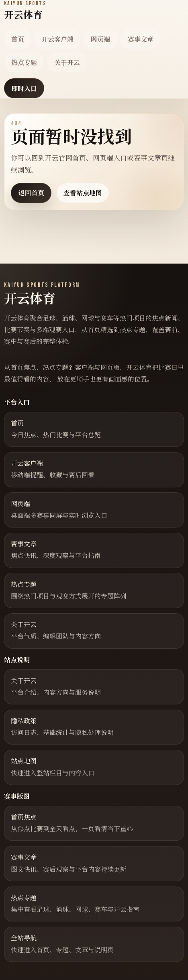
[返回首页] (25, 11)
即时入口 (24, 88)
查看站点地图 (83, 193)
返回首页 (31, 193)
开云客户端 (57, 39)
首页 (18, 39)
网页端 (100, 39)
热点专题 (24, 62)
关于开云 (67, 62)
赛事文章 (141, 39)
